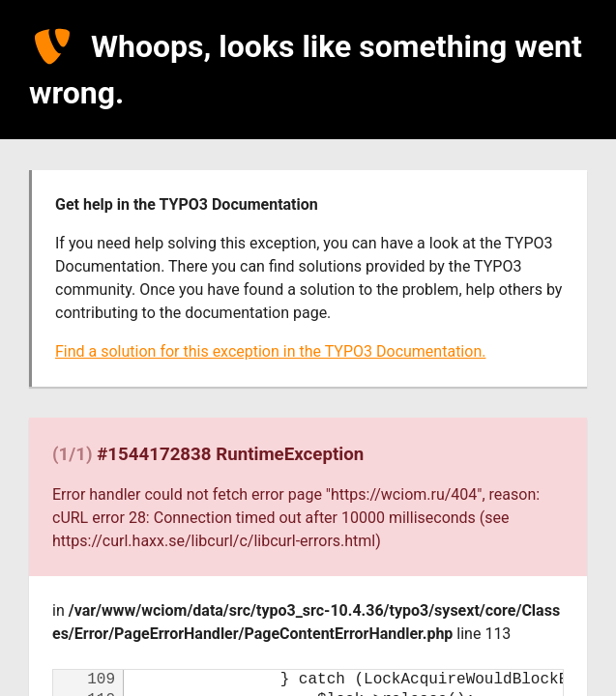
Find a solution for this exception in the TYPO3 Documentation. (270, 351)
